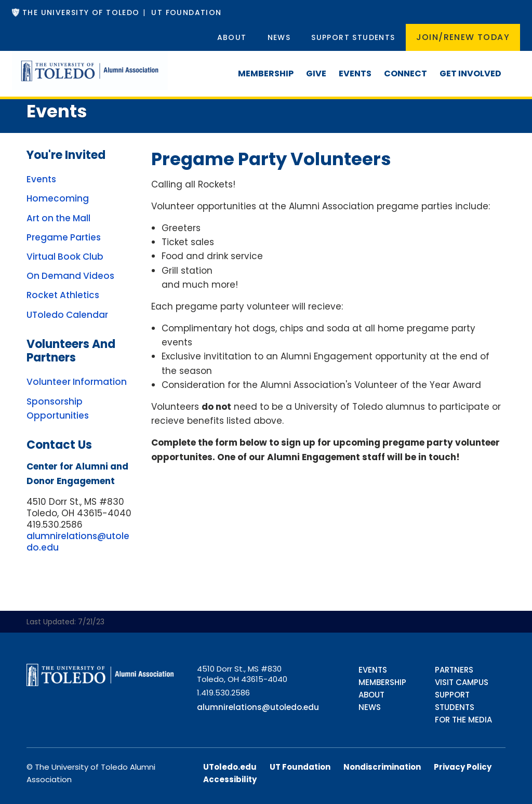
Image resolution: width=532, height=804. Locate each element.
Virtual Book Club (65, 257)
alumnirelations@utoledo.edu (78, 542)
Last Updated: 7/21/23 (65, 622)
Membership (266, 73)
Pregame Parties (64, 237)
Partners (454, 670)
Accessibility (230, 779)
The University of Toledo (81, 12)
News (279, 37)
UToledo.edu (230, 767)
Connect (405, 73)
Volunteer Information (77, 382)
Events (355, 73)
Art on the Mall (58, 218)
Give (316, 73)
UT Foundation (186, 12)
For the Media (463, 720)
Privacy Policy (463, 767)
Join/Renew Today (463, 37)
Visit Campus (462, 682)
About (232, 37)
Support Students (353, 37)
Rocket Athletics (63, 295)
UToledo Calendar (67, 315)
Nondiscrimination (382, 767)
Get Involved (470, 73)
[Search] (514, 64)
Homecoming (58, 198)
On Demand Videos (70, 276)
